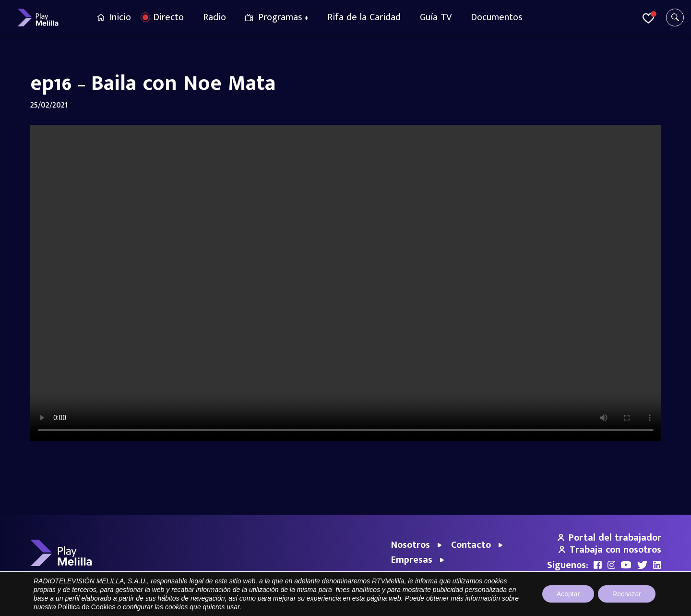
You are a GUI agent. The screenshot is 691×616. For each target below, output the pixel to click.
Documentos (497, 17)
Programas (280, 17)
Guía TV (436, 17)
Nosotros (411, 545)
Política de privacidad (571, 604)
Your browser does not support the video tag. (346, 283)
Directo (168, 17)
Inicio (120, 17)
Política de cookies (635, 604)
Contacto (471, 545)
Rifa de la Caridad (364, 17)
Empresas (412, 560)
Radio (214, 17)
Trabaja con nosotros (610, 550)
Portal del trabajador (609, 538)
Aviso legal (519, 604)
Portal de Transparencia (463, 604)
